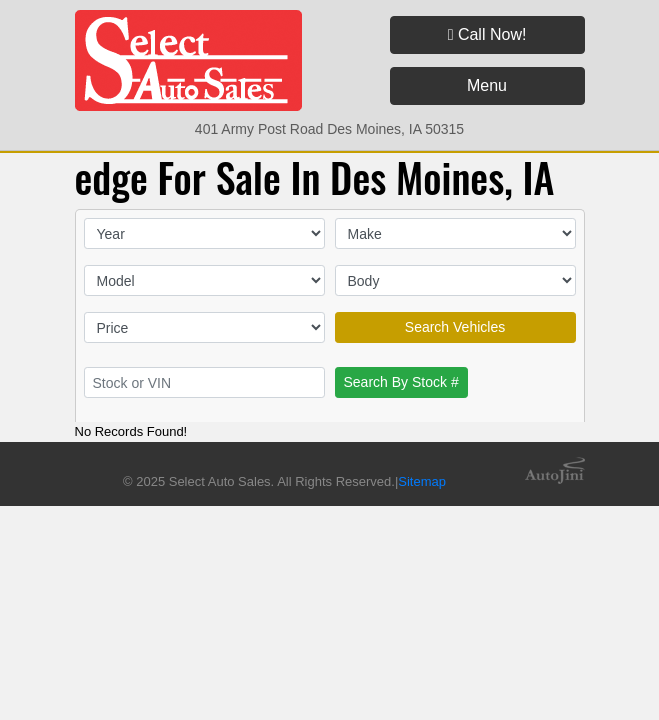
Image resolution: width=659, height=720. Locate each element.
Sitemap (422, 481)
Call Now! (487, 34)
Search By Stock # (401, 382)
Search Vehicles (455, 327)
